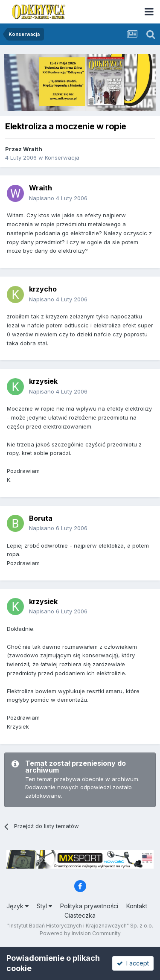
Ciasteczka (80, 915)
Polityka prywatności (89, 906)
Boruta (41, 518)
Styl (44, 906)
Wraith (33, 149)
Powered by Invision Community (80, 933)
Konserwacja (62, 157)
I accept (133, 963)
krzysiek (43, 381)
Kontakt (137, 906)
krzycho (43, 289)
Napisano (58, 198)
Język (17, 906)
